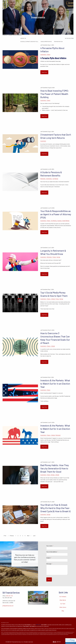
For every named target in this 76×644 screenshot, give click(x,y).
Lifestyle (53, 299)
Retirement (43, 179)
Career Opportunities (46, 42)
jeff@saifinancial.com (8, 606)
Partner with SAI (58, 42)
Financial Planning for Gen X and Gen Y (12, 35)
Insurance (59, 221)
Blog (63, 611)
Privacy (57, 299)
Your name (55, 546)
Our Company (63, 597)
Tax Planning (55, 179)
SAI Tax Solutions (69, 38)
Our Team (63, 604)
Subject (54, 558)
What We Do (63, 600)
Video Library (63, 607)
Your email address (57, 552)
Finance (48, 54)
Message (55, 564)
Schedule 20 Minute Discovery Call (29, 42)
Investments (43, 54)
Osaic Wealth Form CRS (5, 623)
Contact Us (23, 38)
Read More (44, 72)
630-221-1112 (9, 596)
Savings (58, 257)
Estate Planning (66, 221)
